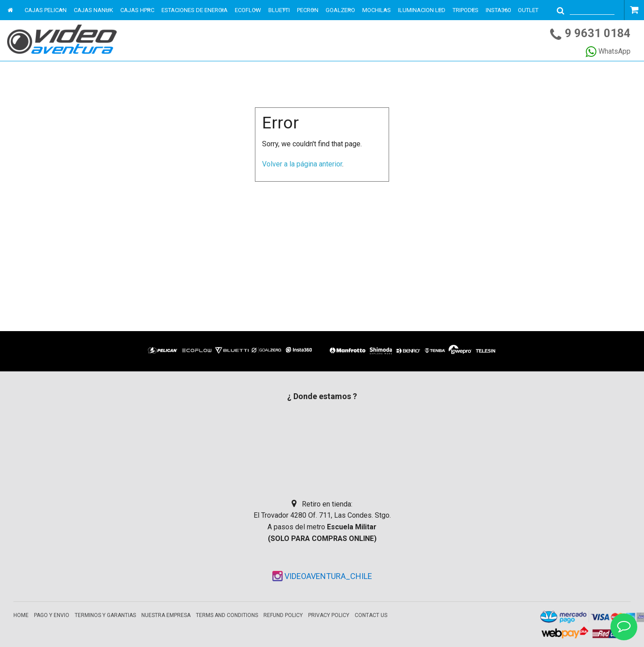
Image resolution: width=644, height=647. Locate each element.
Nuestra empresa (166, 615)
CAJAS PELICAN (46, 10)
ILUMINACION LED (422, 10)
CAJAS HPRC (137, 10)
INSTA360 (498, 10)
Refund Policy (283, 615)
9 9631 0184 (598, 33)
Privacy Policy (329, 615)
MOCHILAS (377, 10)
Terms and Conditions (227, 615)
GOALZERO (340, 10)
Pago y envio (52, 615)
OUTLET (528, 10)
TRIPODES (466, 10)
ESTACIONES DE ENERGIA (195, 10)
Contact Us (371, 615)
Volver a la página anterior (302, 164)
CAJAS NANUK (93, 10)
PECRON (308, 10)
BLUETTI (279, 10)
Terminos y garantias (105, 615)
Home (21, 615)
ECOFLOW (248, 10)
